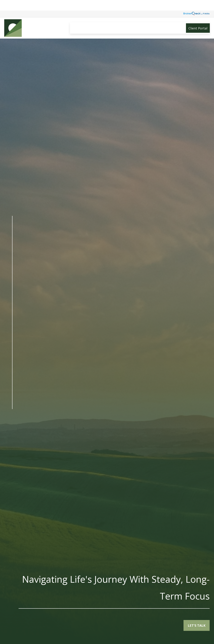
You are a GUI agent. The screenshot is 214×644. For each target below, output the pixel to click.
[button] (76, 18)
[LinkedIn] (12, 426)
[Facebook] (12, 418)
